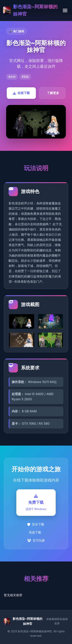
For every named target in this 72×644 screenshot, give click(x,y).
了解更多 (53, 93)
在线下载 (21, 93)
